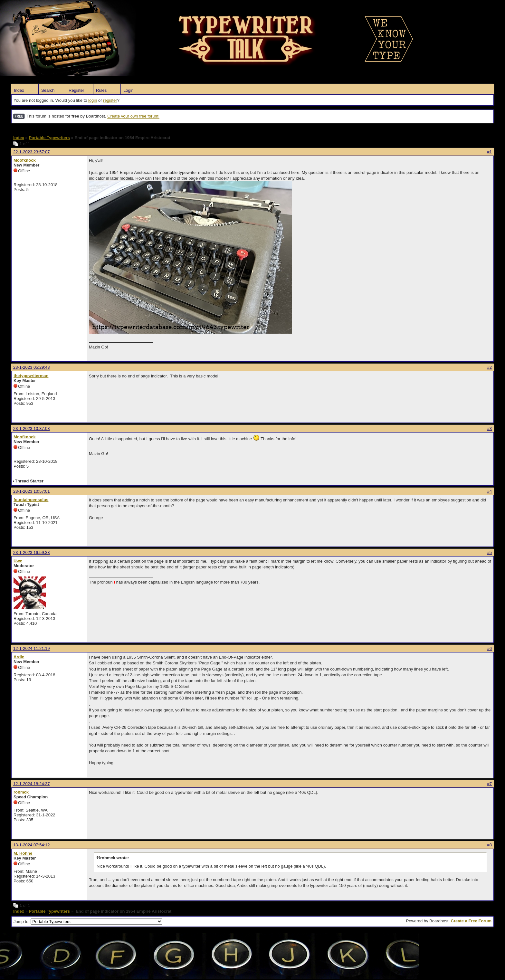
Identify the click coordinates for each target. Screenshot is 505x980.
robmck (21, 792)
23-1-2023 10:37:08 (31, 428)
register (110, 100)
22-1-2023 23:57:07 (31, 152)
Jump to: (88, 922)
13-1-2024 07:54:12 (31, 845)
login (93, 100)
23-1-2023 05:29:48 (31, 367)
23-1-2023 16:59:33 (31, 552)
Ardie (19, 657)
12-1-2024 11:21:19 (31, 648)
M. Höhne (23, 853)
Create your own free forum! (133, 116)
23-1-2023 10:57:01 (31, 491)
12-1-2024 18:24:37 (31, 784)
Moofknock (25, 160)
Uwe (18, 561)
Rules (101, 90)
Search (48, 90)
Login (129, 90)
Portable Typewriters (49, 138)
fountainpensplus (31, 500)
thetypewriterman (31, 376)
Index (19, 90)
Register (76, 90)
